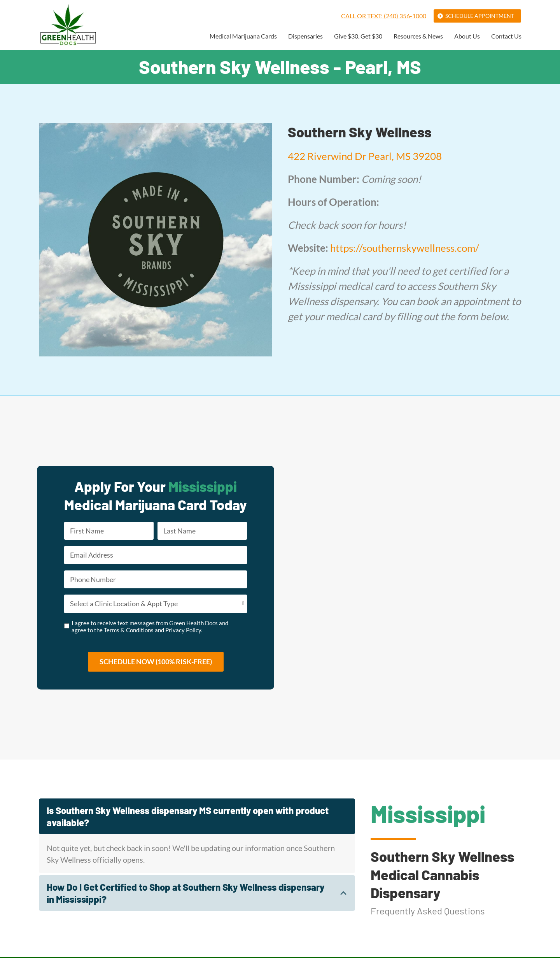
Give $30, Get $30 (358, 36)
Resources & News (418, 36)
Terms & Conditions (129, 631)
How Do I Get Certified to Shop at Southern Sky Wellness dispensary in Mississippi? (185, 894)
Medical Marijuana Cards (243, 36)
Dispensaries (305, 36)
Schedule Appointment (480, 16)
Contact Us (506, 36)
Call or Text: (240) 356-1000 (384, 16)
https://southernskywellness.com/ (405, 248)
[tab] (197, 818)
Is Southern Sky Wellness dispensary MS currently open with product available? (188, 818)
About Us (467, 36)
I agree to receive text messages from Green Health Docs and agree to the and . (150, 627)
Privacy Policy (183, 631)
